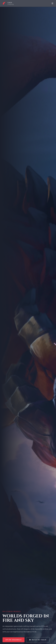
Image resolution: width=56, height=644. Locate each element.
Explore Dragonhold (14, 640)
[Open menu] (52, 3)
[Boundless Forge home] (8, 3)
